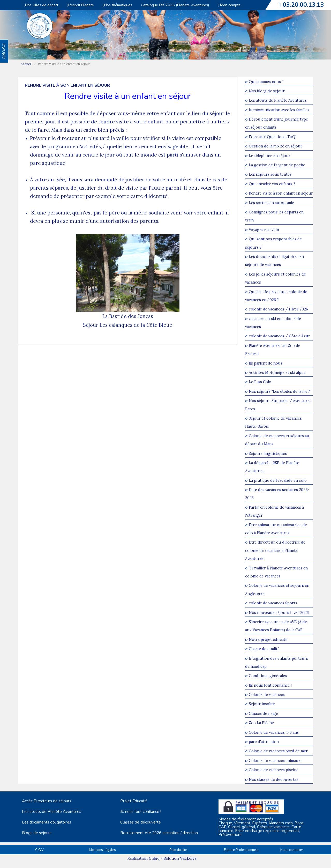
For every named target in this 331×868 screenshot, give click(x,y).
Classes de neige (263, 713)
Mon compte (229, 5)
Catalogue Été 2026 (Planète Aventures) (175, 5)
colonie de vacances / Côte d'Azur (279, 336)
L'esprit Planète (80, 5)
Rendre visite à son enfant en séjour (281, 193)
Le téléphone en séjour (270, 156)
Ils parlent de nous (266, 363)
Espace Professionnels (241, 850)
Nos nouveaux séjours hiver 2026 (279, 613)
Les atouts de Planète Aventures (278, 101)
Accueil (26, 64)
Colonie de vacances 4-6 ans (274, 732)
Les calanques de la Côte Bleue (136, 325)
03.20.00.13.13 (303, 5)
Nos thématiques (117, 5)
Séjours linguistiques (268, 453)
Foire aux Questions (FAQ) (273, 137)
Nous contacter (292, 850)
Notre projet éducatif (268, 639)
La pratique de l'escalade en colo (278, 480)
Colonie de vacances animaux (275, 761)
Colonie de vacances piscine (274, 770)
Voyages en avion (264, 230)
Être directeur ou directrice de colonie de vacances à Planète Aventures (275, 551)
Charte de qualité (264, 649)
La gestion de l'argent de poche (277, 165)
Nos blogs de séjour (267, 91)
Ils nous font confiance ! (270, 685)
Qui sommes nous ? (266, 82)
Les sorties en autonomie (271, 203)
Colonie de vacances (267, 695)
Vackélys (188, 858)
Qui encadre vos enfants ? (272, 184)
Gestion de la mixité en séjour (276, 146)
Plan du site (178, 850)
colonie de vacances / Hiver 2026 (278, 309)
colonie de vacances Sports (273, 603)
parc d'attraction (264, 742)
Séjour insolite (262, 704)
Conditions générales (268, 676)
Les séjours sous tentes (270, 175)
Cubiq (154, 858)
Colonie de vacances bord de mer (278, 751)
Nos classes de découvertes (274, 779)
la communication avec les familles (279, 110)
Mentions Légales (102, 850)
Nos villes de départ (41, 5)
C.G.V (39, 850)
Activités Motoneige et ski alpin (277, 372)
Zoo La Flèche (261, 723)
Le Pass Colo (260, 382)
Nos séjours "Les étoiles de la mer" (280, 391)
